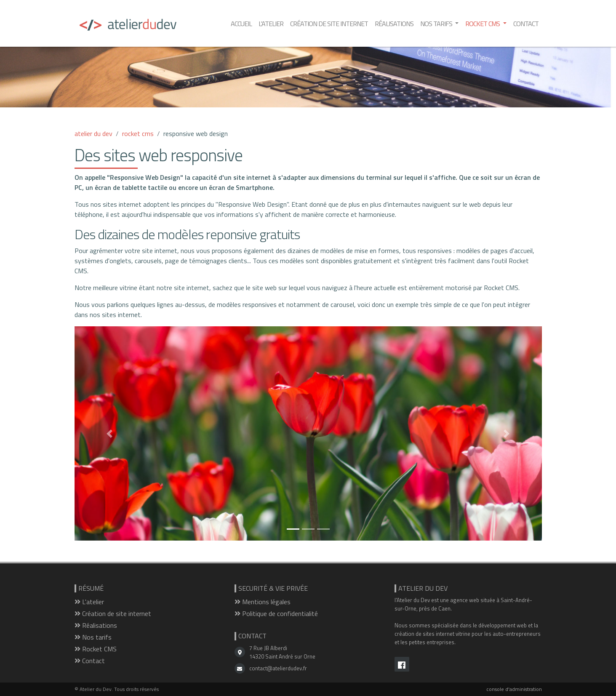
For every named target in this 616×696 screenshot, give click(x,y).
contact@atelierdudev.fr (278, 668)
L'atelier (271, 24)
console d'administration (514, 689)
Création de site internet (329, 24)
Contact (526, 24)
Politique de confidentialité (276, 613)
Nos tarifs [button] (437, 24)
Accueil (241, 24)
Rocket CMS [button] (483, 24)
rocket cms (138, 133)
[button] (110, 433)
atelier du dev (93, 133)
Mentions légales (263, 602)
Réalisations (394, 24)
